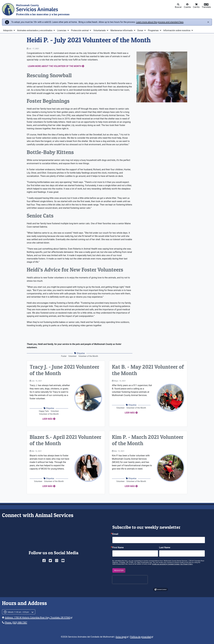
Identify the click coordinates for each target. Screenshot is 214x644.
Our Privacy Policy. (187, 564)
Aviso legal (122, 637)
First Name (118, 548)
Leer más (47, 419)
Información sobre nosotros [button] (177, 30)
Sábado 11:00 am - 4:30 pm (18, 612)
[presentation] (130, 580)
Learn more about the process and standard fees (160, 22)
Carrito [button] (196, 7)
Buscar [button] (178, 7)
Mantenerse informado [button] (122, 30)
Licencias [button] (62, 30)
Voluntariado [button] (100, 30)
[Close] (208, 22)
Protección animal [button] (80, 30)
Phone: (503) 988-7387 (16, 622)
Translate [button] (206, 7)
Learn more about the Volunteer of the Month (55, 66)
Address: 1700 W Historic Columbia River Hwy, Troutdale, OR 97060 (39, 618)
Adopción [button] (8, 30)
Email (115, 534)
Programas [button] (154, 30)
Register (119, 570)
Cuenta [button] (187, 7)
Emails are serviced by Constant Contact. (166, 564)
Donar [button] (141, 30)
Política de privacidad (142, 637)
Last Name (165, 548)
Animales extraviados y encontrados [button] (35, 30)
